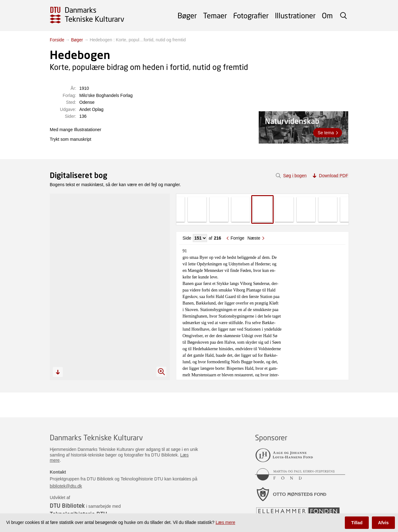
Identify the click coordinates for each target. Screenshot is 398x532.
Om (327, 15)
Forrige (237, 238)
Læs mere (225, 522)
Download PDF (334, 176)
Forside (57, 40)
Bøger (187, 15)
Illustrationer (295, 15)
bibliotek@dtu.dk (66, 486)
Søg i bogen (295, 176)
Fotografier (251, 15)
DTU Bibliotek (67, 506)
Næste (254, 238)
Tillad (357, 523)
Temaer (215, 15)
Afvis (383, 523)
